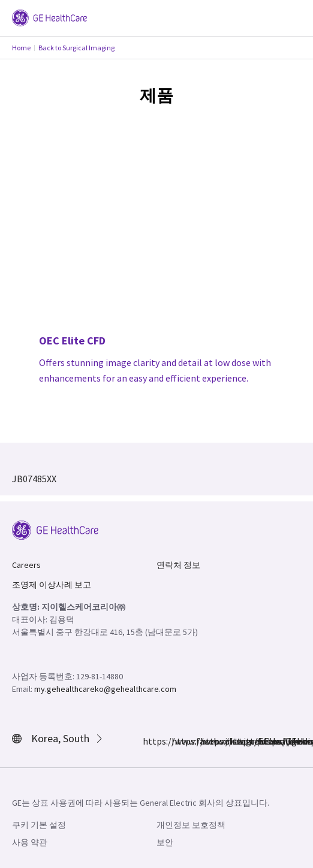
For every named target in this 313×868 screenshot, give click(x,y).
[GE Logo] (49, 17)
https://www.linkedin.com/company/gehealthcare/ (236, 741)
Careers (26, 565)
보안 (165, 842)
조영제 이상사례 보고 (52, 585)
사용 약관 (30, 842)
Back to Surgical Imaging (76, 48)
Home (21, 48)
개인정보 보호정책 (191, 825)
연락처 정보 (178, 565)
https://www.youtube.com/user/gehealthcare (265, 741)
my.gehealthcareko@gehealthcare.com (105, 689)
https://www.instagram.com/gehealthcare (179, 741)
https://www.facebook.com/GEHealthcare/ (150, 741)
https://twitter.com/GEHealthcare (207, 741)
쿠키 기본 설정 (39, 825)
